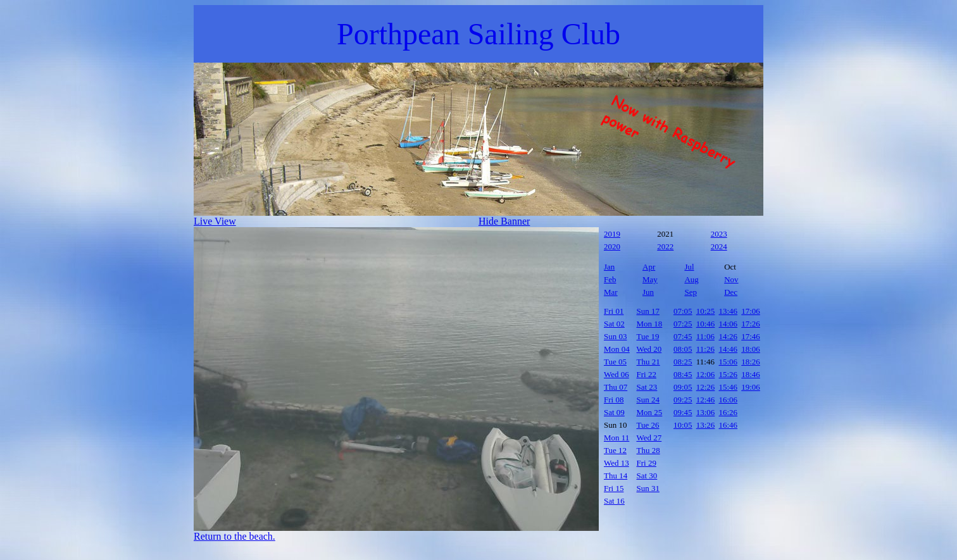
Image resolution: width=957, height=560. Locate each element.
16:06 (729, 400)
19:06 (751, 387)
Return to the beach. (235, 536)
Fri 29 (647, 463)
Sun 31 (648, 488)
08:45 (683, 374)
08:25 (683, 362)
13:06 (706, 412)
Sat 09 (614, 412)
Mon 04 (617, 349)
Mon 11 (616, 438)
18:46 (751, 374)
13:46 (729, 311)
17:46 (751, 336)
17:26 (751, 324)
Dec (731, 292)
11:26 (705, 349)
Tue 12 (615, 450)
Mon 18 (650, 324)
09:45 (683, 412)
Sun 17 (648, 311)
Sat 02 (614, 324)
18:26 (751, 362)
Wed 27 (649, 438)
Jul (689, 267)
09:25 (683, 400)
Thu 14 (616, 476)
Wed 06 (616, 374)
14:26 (729, 336)
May (650, 279)
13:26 (706, 425)
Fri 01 (614, 311)
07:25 (683, 324)
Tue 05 (615, 362)
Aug (691, 279)
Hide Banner (504, 221)
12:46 (706, 400)
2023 (719, 234)
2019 (612, 234)
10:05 (683, 425)
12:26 (706, 387)
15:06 (729, 362)
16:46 (729, 425)
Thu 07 (616, 387)
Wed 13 (616, 463)
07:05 (683, 311)
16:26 (729, 412)
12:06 (706, 374)
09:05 (683, 387)
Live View (215, 221)
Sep (691, 292)
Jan (609, 267)
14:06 (729, 324)
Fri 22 (647, 374)
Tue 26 (648, 425)
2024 (719, 246)
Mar (611, 292)
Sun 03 (615, 336)
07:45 (683, 336)
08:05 (683, 349)
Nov (731, 279)
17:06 (751, 311)
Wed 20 (649, 349)
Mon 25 (650, 412)
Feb (610, 279)
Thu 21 (648, 362)
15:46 (729, 387)
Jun (648, 292)
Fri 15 (614, 488)
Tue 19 (648, 336)
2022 (665, 246)
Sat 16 (614, 501)
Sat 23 (647, 387)
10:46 (706, 324)
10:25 (706, 311)
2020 (612, 246)
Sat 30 (647, 476)
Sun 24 (648, 400)
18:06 (751, 349)
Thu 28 (648, 450)
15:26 (729, 374)
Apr (649, 267)
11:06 (705, 336)
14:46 (729, 349)
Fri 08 (614, 400)
